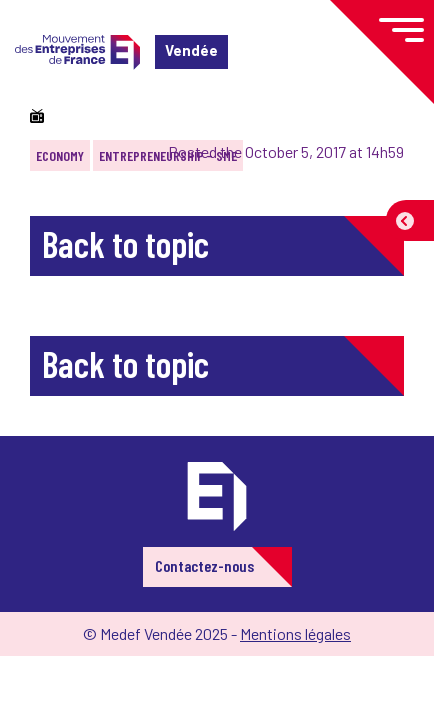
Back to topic (125, 243)
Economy (60, 155)
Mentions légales (295, 633)
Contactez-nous (204, 565)
